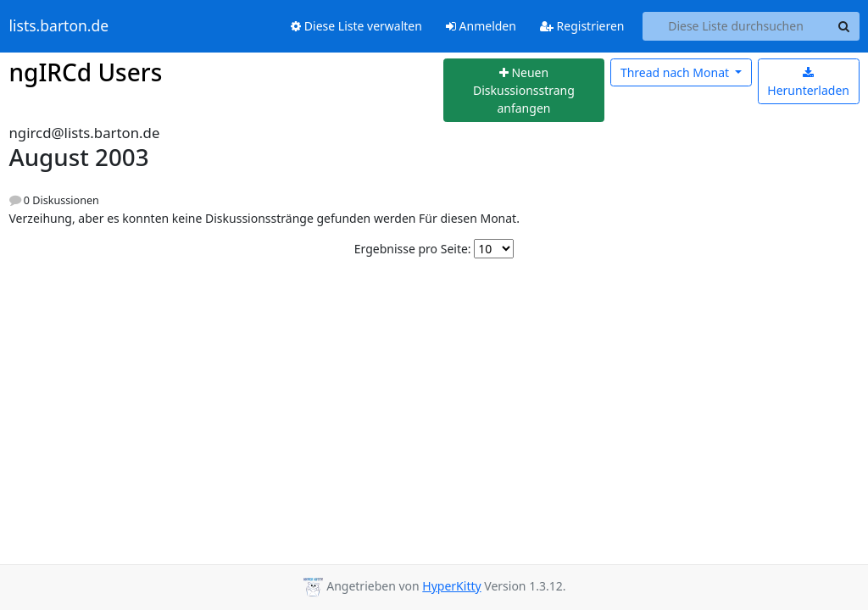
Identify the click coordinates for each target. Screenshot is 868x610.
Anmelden (481, 26)
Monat (676, 72)
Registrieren (582, 26)
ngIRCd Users (86, 72)
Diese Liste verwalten (356, 26)
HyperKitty (451, 586)
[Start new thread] (524, 91)
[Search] (844, 26)
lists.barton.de (59, 26)
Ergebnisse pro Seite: (413, 249)
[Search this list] (736, 26)
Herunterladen (808, 83)
